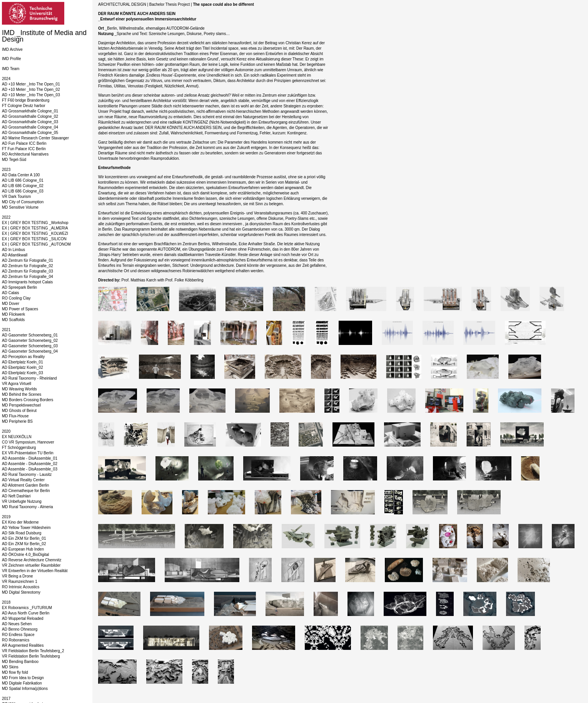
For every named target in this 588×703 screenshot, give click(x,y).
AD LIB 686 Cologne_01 (23, 180)
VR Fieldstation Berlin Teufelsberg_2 (33, 651)
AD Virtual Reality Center (23, 480)
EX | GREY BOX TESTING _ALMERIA (35, 228)
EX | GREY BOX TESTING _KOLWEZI (35, 233)
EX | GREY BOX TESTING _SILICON (34, 239)
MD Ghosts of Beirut (19, 411)
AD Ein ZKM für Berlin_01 (24, 538)
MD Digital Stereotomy (21, 592)
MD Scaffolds (13, 320)
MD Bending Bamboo (20, 662)
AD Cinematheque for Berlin (26, 491)
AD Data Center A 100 (21, 175)
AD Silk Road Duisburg (22, 533)
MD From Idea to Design (23, 678)
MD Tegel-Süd (14, 160)
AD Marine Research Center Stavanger (35, 138)
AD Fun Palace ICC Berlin (24, 143)
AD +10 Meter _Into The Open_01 (31, 84)
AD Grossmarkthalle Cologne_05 (30, 133)
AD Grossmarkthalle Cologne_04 (30, 127)
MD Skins (10, 667)
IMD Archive (12, 49)
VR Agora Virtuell (17, 384)
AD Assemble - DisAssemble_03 (30, 469)
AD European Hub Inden (23, 549)
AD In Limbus (13, 250)
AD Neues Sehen (17, 624)
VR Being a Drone (18, 576)
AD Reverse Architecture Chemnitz (32, 560)
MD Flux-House (15, 416)
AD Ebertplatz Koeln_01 (23, 362)
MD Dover (11, 304)
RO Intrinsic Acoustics (21, 587)
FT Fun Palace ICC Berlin (24, 149)
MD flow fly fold (15, 672)
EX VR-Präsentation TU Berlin (28, 453)
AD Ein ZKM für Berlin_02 (24, 544)
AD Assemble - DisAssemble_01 (30, 458)
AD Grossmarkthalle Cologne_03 (30, 122)
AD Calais (10, 293)
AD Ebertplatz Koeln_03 (23, 373)
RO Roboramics (16, 640)
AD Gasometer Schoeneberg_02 (30, 341)
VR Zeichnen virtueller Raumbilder (31, 565)
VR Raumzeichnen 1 (20, 582)
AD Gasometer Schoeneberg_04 (30, 351)
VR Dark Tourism (16, 197)
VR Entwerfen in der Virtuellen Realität (35, 571)
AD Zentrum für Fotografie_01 (28, 260)
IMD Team (11, 69)
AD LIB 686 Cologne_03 (23, 191)
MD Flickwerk (13, 314)
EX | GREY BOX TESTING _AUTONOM (36, 244)
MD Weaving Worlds (19, 389)
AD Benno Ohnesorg (20, 629)
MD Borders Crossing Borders (28, 400)
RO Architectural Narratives (25, 154)
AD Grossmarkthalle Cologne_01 (30, 111)
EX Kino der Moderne (20, 522)
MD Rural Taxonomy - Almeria (28, 507)
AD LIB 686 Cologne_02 (23, 186)
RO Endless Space (18, 635)
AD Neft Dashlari (16, 496)
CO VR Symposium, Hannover (28, 442)
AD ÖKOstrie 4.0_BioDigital (25, 555)
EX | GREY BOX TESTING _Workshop (35, 223)
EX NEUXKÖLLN (17, 437)
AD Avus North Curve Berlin (26, 613)
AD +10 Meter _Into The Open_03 (31, 95)
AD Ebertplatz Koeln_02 (23, 367)
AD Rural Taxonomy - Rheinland (29, 378)
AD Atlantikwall (15, 255)
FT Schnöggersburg (19, 448)
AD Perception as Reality (23, 357)
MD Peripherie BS (17, 421)
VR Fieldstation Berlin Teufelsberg (31, 656)
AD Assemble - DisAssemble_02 (30, 464)
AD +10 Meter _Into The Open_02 (31, 90)
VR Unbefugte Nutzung (22, 501)
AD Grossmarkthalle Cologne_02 (30, 116)
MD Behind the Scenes (22, 394)
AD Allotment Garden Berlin (25, 485)
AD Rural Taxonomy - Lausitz (27, 475)
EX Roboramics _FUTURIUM (27, 608)
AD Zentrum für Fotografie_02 (28, 266)
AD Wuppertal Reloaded (23, 618)
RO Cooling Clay (16, 298)
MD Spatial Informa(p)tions (25, 689)
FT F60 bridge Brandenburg (26, 100)
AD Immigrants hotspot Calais (27, 282)
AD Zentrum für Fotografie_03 (28, 271)
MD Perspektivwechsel (21, 405)
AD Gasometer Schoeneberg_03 (30, 346)
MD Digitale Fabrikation (22, 683)
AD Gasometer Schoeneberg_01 (30, 335)
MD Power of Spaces (20, 309)
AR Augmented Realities (23, 645)
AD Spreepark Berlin (19, 287)
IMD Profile (11, 59)
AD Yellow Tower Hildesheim (26, 528)
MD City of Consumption (23, 202)
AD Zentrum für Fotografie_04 (28, 277)
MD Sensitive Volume (20, 207)
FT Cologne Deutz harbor (24, 106)
